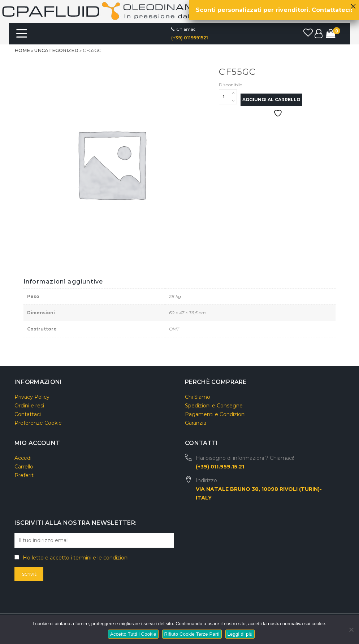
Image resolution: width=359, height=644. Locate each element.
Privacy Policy (32, 397)
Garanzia (196, 423)
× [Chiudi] (353, 4)
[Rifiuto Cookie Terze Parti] (351, 629)
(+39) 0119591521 (190, 38)
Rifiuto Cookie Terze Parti (192, 634)
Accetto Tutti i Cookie (133, 634)
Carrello (24, 467)
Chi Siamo (198, 397)
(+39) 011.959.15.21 (220, 467)
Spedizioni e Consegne (214, 406)
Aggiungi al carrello (271, 100)
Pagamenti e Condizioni (215, 414)
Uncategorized (56, 50)
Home (22, 50)
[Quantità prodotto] (228, 97)
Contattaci (28, 414)
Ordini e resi (29, 406)
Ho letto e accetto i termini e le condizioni (76, 558)
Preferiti (25, 475)
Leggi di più (240, 634)
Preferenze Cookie (38, 423)
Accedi (23, 458)
